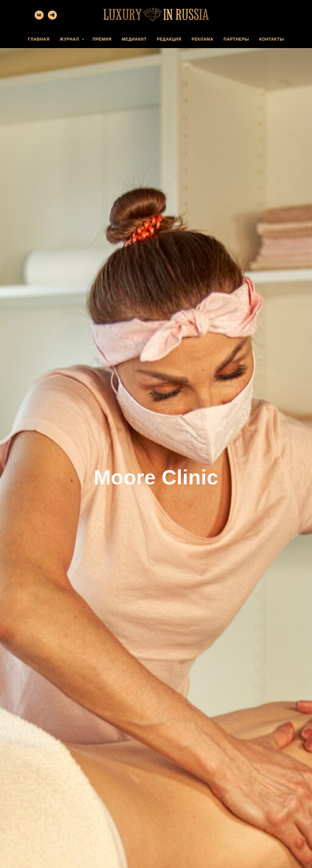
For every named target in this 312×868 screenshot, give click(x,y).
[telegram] (52, 18)
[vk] (39, 18)
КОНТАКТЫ (271, 39)
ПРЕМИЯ (102, 39)
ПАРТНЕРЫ (236, 39)
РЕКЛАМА (202, 39)
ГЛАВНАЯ (39, 39)
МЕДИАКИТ (134, 39)
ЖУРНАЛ (70, 39)
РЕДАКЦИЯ (169, 39)
